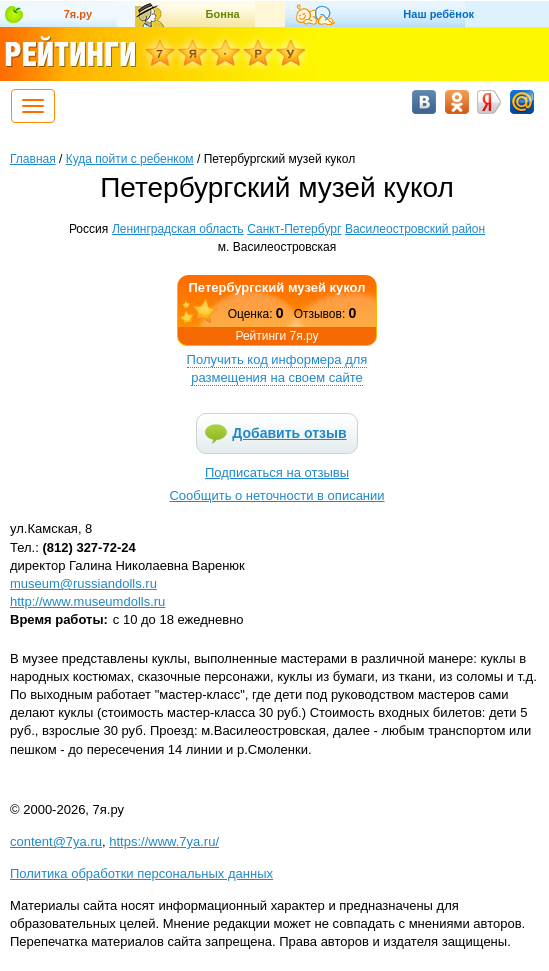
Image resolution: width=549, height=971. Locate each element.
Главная (33, 159)
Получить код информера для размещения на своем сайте (277, 368)
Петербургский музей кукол (277, 287)
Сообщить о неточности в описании (276, 495)
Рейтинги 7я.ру (276, 336)
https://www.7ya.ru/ (164, 841)
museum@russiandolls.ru (83, 583)
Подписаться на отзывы (277, 472)
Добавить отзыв (289, 433)
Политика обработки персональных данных (141, 873)
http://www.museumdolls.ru (87, 601)
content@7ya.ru (56, 841)
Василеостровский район (415, 229)
